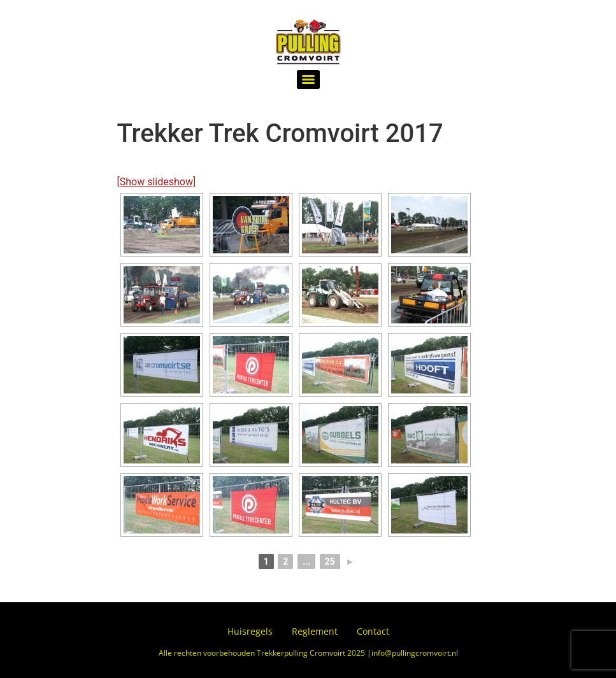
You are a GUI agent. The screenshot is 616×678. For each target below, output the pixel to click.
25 (330, 561)
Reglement (315, 631)
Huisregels (250, 631)
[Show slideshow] (157, 182)
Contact (373, 631)
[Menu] (308, 80)
